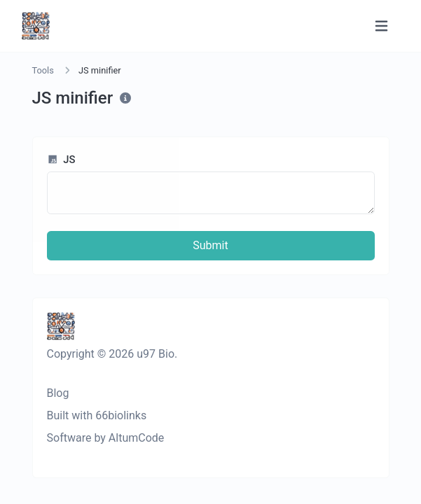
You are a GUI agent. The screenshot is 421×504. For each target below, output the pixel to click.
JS (61, 160)
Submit (210, 245)
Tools (43, 70)
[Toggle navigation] (381, 26)
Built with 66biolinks (97, 415)
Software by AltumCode (106, 438)
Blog (58, 393)
